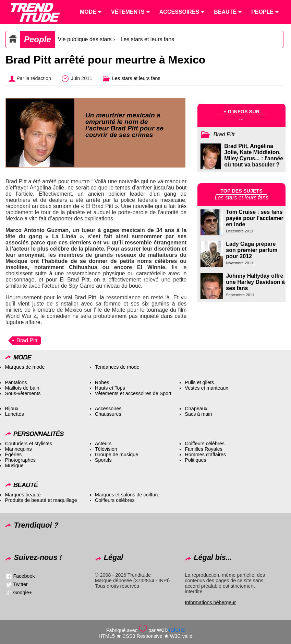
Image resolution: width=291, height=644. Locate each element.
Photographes (20, 460)
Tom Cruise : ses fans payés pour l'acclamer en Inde (254, 218)
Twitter (20, 584)
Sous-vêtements (23, 393)
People (38, 39)
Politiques (195, 460)
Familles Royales (204, 449)
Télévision (106, 449)
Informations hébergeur (210, 602)
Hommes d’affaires (205, 455)
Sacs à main (198, 414)
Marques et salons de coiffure (127, 495)
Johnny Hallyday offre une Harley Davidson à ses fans (255, 282)
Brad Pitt (27, 340)
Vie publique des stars (85, 39)
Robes (102, 382)
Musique (14, 465)
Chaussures (108, 414)
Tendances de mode (117, 367)
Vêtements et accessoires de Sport (133, 393)
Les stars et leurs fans (148, 39)
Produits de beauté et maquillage (41, 500)
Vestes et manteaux (206, 388)
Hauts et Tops (110, 388)
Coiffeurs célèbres (205, 444)
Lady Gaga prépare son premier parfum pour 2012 (252, 250)
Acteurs (103, 444)
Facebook (24, 576)
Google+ (22, 593)
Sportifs (103, 460)
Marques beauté (23, 495)
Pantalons (16, 382)
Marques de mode (25, 367)
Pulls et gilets (199, 382)
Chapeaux (196, 409)
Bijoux (11, 409)
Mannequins (18, 449)
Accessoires (108, 409)
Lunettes (14, 414)
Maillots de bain (22, 388)
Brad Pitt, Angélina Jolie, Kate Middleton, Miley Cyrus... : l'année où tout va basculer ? (254, 155)
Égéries (13, 455)
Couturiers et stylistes (28, 444)
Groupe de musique (117, 455)
